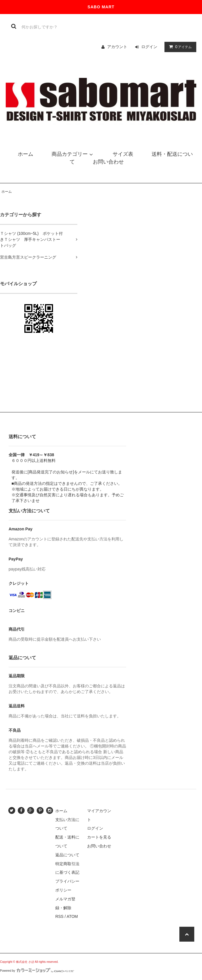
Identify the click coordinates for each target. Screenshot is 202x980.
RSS (59, 916)
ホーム (7, 192)
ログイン (149, 47)
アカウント (117, 47)
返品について (67, 855)
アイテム (179, 47)
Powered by (37, 971)
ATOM (72, 916)
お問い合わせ (99, 846)
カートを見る (99, 837)
